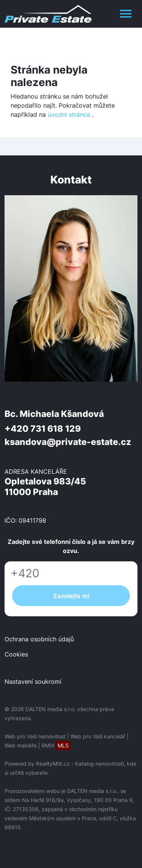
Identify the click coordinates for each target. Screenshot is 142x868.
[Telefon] (71, 573)
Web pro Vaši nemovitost (35, 736)
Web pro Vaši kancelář (98, 736)
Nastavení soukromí (33, 682)
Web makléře (21, 745)
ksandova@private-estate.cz (68, 442)
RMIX (56, 745)
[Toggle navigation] (126, 14)
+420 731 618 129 (43, 429)
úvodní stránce (69, 114)
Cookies (16, 654)
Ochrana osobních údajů (39, 639)
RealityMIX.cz (53, 764)
